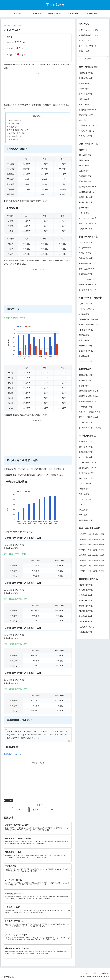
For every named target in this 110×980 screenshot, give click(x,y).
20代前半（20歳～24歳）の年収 (91, 534)
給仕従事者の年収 (86, 351)
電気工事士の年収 (86, 447)
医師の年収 (83, 150)
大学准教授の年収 (86, 258)
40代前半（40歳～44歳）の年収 (91, 555)
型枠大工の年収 (85, 484)
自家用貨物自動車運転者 (88, 396)
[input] (93, 59)
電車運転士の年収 (86, 375)
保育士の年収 (84, 213)
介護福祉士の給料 (86, 229)
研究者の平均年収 (15, 120)
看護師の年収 (84, 171)
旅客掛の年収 (84, 386)
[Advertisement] (38, 88)
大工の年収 (83, 515)
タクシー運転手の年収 (87, 401)
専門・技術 (8, 800)
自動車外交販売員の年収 (88, 319)
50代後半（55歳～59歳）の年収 (91, 571)
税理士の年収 (84, 105)
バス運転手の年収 (86, 407)
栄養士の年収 (84, 208)
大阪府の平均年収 (86, 611)
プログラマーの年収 (87, 131)
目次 (35, 116)
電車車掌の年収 (85, 380)
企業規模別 (15, 124)
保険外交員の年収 (86, 330)
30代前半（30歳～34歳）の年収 (91, 545)
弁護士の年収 (84, 99)
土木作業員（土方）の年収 (89, 441)
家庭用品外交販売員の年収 (89, 325)
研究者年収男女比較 (18, 133)
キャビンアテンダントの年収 (90, 428)
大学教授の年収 (85, 253)
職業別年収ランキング (12, 754)
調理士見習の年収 (86, 346)
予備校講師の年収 (86, 274)
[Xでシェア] (20, 810)
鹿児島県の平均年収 (87, 627)
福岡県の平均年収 (86, 622)
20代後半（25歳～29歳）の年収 (91, 539)
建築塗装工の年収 (86, 520)
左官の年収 (83, 505)
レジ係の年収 (84, 314)
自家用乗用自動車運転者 (88, 391)
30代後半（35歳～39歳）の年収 (91, 550)
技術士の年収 (84, 89)
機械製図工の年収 (86, 452)
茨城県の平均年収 (86, 595)
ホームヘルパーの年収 (87, 224)
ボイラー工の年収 (86, 457)
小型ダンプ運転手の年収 (88, 417)
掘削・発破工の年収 (87, 478)
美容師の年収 (84, 335)
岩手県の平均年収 (86, 590)
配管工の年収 (84, 510)
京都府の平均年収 (86, 606)
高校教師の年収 (85, 248)
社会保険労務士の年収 (87, 110)
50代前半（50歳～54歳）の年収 (91, 566)
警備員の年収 (84, 356)
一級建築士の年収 (86, 73)
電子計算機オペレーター (88, 290)
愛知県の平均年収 (86, 616)
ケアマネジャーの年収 (87, 218)
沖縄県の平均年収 (86, 632)
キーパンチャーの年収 (87, 285)
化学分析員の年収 (86, 94)
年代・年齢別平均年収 (87, 46)
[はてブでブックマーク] (55, 810)
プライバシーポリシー (93, 973)
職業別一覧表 (84, 51)
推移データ (13, 127)
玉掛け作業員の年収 (87, 473)
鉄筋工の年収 (84, 494)
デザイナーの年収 (86, 136)
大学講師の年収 (85, 264)
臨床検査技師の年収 (87, 192)
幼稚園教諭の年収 (86, 242)
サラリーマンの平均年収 (88, 30)
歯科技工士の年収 (86, 202)
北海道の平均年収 (86, 585)
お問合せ (105, 973)
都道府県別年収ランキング (89, 35)
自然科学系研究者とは (17, 136)
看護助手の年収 (85, 181)
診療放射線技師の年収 (87, 187)
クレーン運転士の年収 (87, 463)
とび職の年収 (84, 489)
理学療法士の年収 (86, 197)
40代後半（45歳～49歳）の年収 (91, 560)
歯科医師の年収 (85, 155)
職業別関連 (15, 140)
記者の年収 (83, 120)
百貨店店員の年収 (86, 304)
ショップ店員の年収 (87, 309)
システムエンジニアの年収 (89, 126)
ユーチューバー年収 (87, 361)
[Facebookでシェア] (38, 810)
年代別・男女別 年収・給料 (19, 130)
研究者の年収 (84, 83)
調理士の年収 (84, 340)
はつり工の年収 (85, 499)
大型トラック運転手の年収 (89, 412)
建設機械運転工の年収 (87, 468)
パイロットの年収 (86, 423)
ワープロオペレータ (87, 279)
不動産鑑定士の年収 (87, 115)
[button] (106, 59)
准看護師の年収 (85, 176)
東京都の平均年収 (86, 600)
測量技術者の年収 (86, 78)
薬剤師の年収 (84, 166)
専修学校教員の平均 (87, 269)
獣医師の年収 (84, 160)
